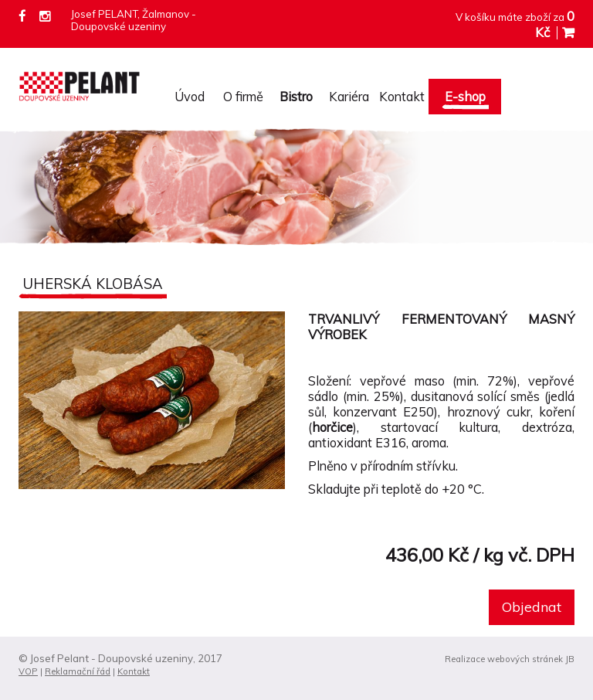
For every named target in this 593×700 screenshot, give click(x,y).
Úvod (190, 97)
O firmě (243, 97)
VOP (28, 671)
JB (570, 659)
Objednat (532, 607)
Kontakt (402, 97)
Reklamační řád (78, 671)
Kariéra (349, 97)
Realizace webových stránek (504, 659)
